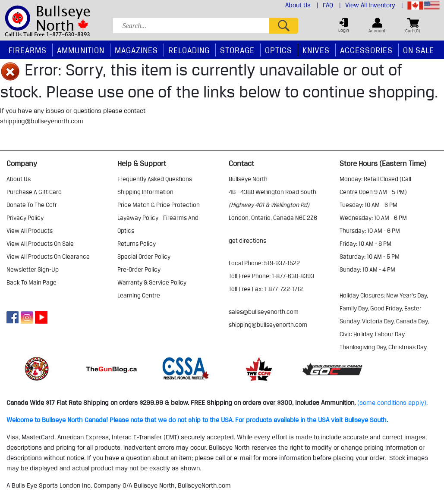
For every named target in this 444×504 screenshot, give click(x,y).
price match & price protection (159, 205)
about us (19, 179)
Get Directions (247, 241)
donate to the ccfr (32, 205)
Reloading (189, 50)
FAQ (332, 5)
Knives (316, 50)
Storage (237, 50)
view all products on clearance (48, 257)
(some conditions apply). (392, 403)
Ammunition (81, 50)
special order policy (144, 257)
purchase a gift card (34, 192)
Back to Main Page (31, 282)
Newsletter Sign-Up (33, 269)
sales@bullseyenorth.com (264, 312)
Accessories (366, 50)
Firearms (28, 50)
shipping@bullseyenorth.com (42, 121)
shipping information (145, 192)
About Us (302, 5)
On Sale (419, 50)
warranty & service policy (152, 282)
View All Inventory (374, 5)
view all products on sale (40, 244)
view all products (30, 231)
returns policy (137, 244)
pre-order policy (139, 269)
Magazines (136, 50)
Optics (279, 50)
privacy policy (25, 218)
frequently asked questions (155, 179)
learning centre (139, 295)
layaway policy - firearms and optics (158, 224)
